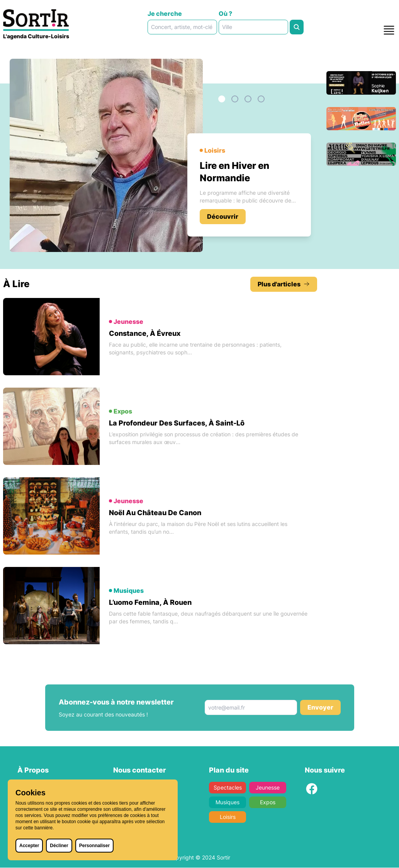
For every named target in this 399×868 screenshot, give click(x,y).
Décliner (59, 846)
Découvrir (223, 216)
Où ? (225, 14)
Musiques (228, 802)
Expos (268, 802)
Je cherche (165, 14)
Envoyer (320, 708)
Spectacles (227, 788)
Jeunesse (268, 788)
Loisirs (227, 817)
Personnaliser (94, 846)
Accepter (29, 846)
